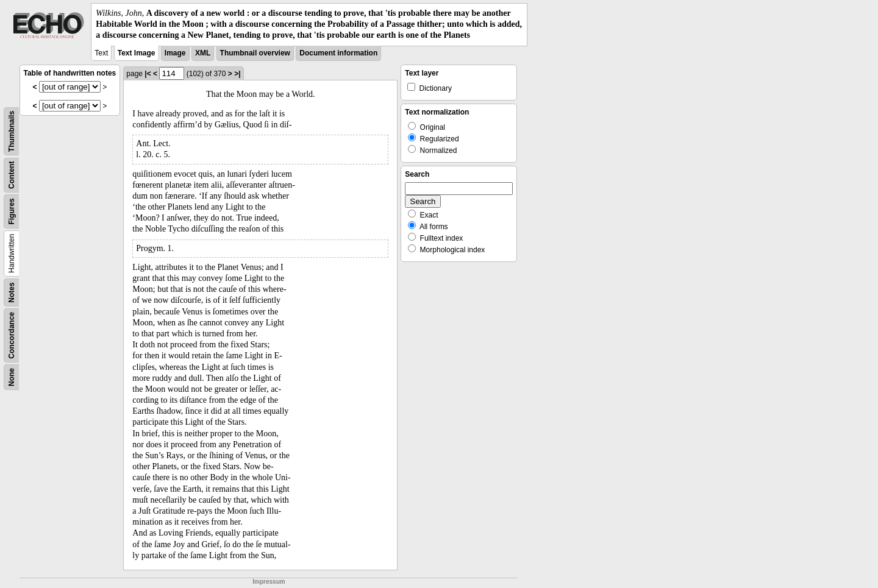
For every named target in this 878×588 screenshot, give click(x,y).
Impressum (269, 582)
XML (203, 53)
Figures (12, 211)
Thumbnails (12, 131)
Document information (338, 53)
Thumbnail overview (255, 53)
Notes (12, 292)
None (12, 377)
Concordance (12, 335)
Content (12, 175)
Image (175, 53)
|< (148, 74)
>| (237, 74)
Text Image (137, 53)
